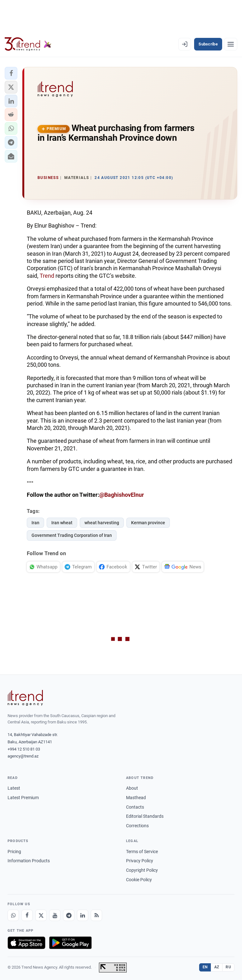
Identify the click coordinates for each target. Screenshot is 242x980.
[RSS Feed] (96, 915)
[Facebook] (27, 915)
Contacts (135, 807)
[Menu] (231, 44)
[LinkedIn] (83, 915)
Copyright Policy (142, 870)
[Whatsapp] (13, 915)
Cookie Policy (139, 880)
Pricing (14, 852)
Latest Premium (23, 798)
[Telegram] (69, 915)
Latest (14, 788)
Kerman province (148, 523)
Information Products (29, 861)
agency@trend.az (23, 756)
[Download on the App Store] (26, 943)
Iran (35, 523)
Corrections (137, 826)
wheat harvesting (102, 523)
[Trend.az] (28, 44)
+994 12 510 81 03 (24, 749)
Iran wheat (62, 523)
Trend (47, 276)
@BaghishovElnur (122, 495)
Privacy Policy (140, 861)
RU (228, 967)
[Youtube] (55, 915)
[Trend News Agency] (25, 698)
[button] (11, 73)
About (132, 788)
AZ (217, 967)
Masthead (136, 798)
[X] (41, 915)
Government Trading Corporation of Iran (72, 535)
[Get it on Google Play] (70, 943)
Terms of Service (142, 852)
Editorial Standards (145, 816)
